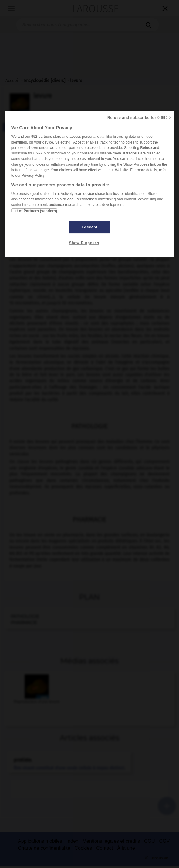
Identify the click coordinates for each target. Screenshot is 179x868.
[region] (90, 184)
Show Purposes (84, 243)
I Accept (89, 227)
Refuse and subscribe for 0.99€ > (139, 118)
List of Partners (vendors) (34, 211)
